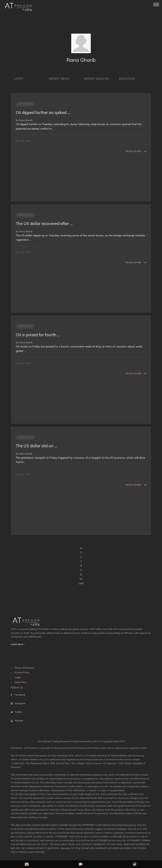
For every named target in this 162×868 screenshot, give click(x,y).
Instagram (20, 703)
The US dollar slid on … (36, 446)
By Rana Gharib (24, 120)
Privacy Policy (22, 672)
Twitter (18, 712)
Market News (59, 79)
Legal (18, 677)
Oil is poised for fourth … (38, 335)
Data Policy (21, 682)
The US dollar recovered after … (44, 223)
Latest (19, 79)
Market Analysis (96, 79)
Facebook (20, 695)
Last (81, 583)
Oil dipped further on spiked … (43, 112)
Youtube (19, 720)
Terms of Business (24, 668)
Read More (134, 151)
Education (127, 79)
